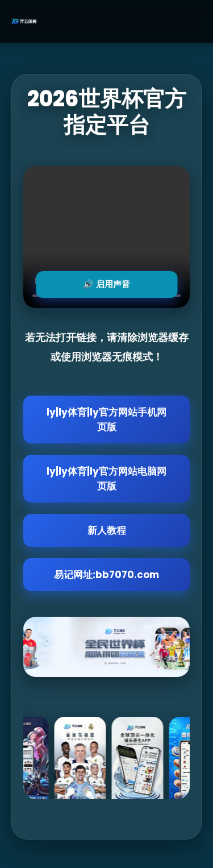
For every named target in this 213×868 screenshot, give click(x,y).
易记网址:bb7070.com (106, 575)
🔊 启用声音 (106, 284)
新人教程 (107, 530)
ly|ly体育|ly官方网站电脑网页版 (106, 479)
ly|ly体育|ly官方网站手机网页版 (106, 420)
